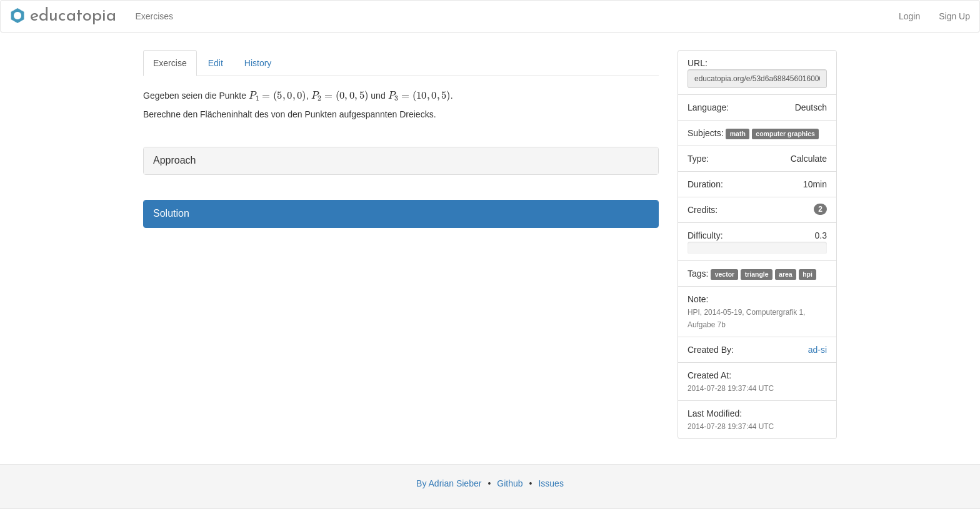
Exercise (170, 63)
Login (909, 16)
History (258, 63)
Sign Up (954, 16)
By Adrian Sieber (449, 483)
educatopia (63, 16)
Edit (216, 63)
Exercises (154, 16)
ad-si (817, 350)
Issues (551, 483)
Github (510, 483)
